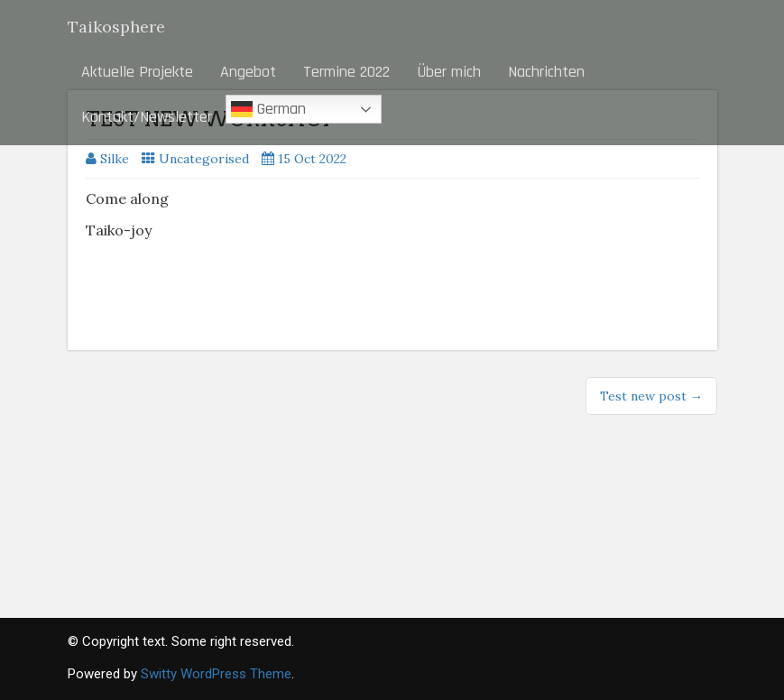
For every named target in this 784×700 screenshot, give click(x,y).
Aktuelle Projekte (137, 72)
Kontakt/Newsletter (147, 117)
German (268, 109)
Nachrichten (546, 72)
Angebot (248, 72)
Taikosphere (116, 27)
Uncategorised (204, 159)
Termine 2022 (346, 72)
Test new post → (651, 396)
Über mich (449, 72)
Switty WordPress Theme (216, 674)
